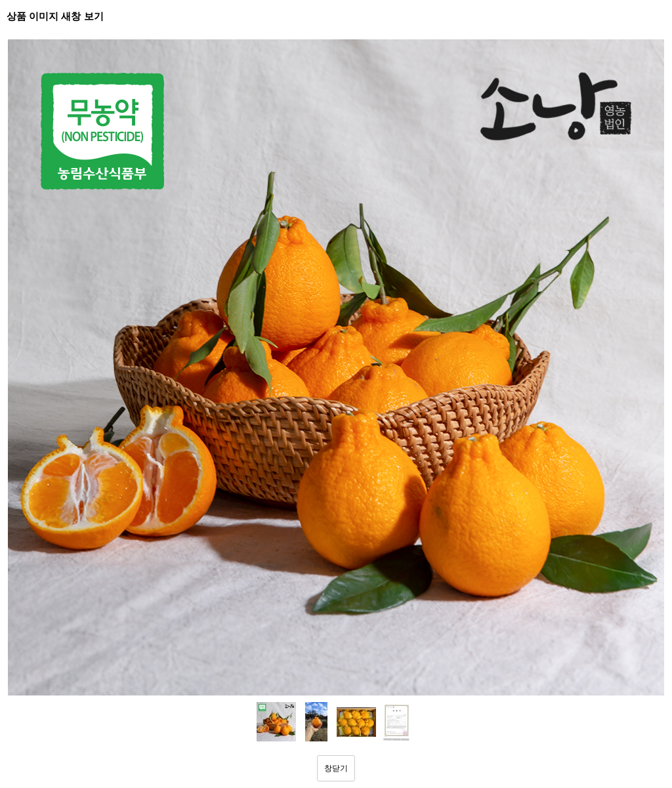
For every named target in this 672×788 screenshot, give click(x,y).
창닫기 (336, 768)
